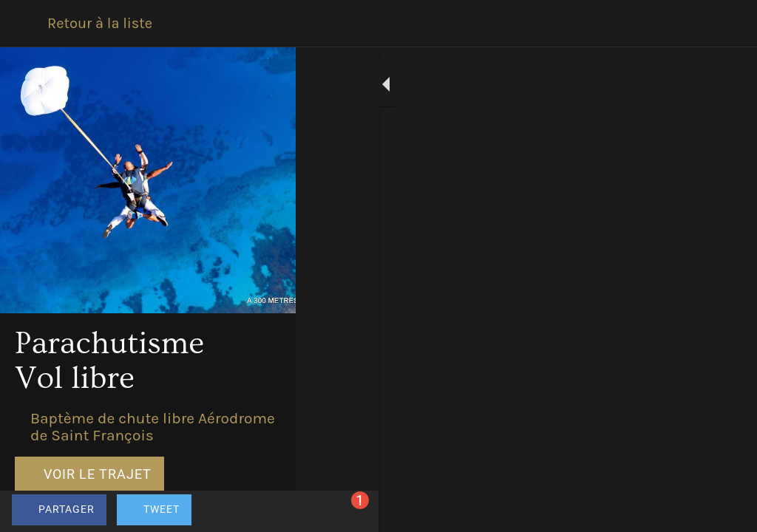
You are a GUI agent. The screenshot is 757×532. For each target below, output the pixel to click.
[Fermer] (24, 24)
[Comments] (727, 511)
